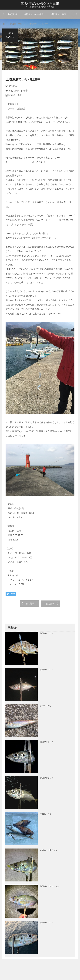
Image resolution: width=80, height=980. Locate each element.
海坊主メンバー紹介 (34, 14)
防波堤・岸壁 (16, 24)
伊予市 (24, 91)
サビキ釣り (14, 91)
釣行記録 (12, 14)
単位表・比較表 (59, 14)
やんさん (13, 86)
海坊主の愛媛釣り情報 (40, 4)
